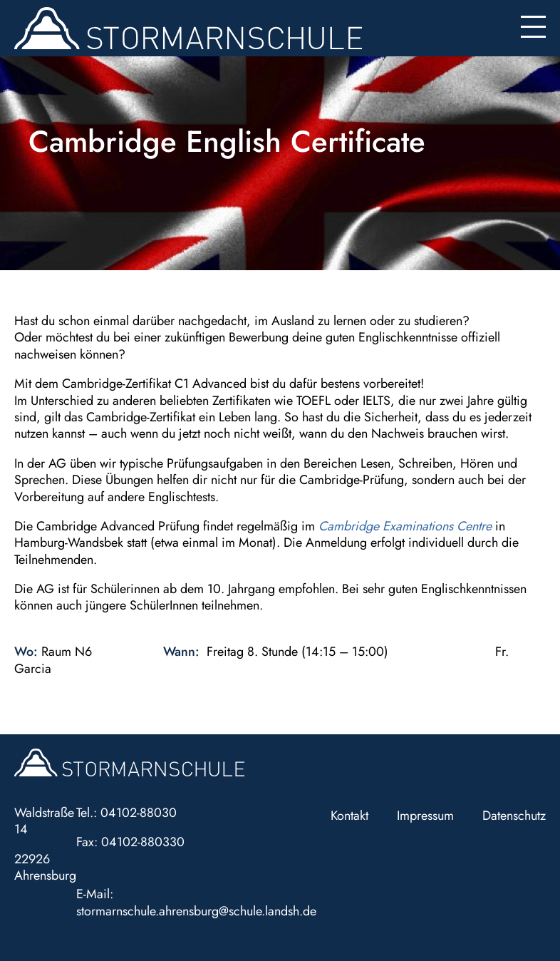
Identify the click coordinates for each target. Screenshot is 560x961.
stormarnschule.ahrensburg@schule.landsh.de (196, 911)
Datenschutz (514, 816)
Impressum (425, 816)
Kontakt (349, 816)
